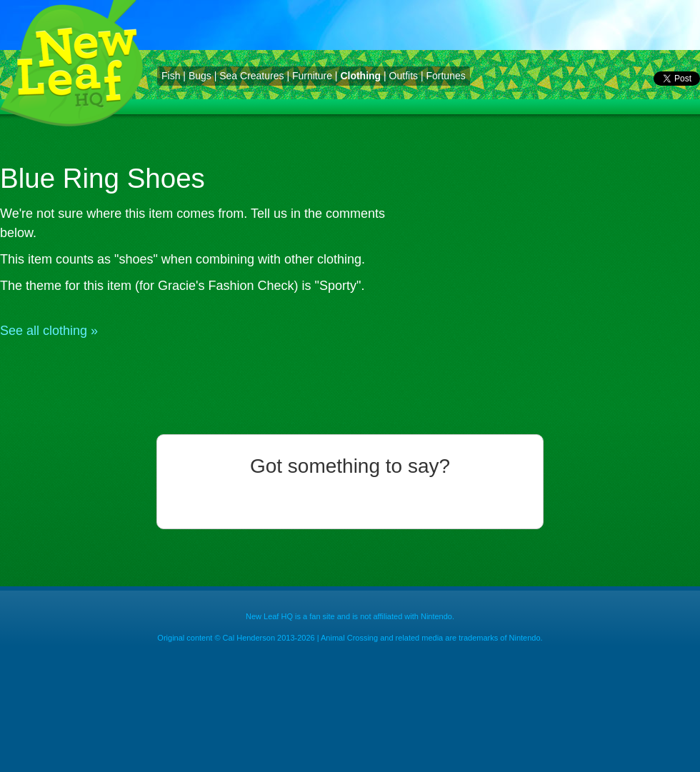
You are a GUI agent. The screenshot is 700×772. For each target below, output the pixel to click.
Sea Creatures (251, 76)
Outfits (404, 76)
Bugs (200, 76)
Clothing (360, 76)
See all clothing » (49, 331)
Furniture (312, 76)
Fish (171, 76)
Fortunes (445, 76)
